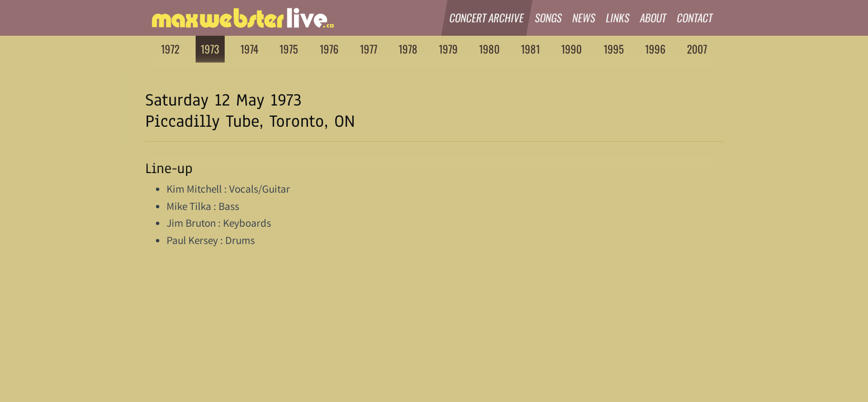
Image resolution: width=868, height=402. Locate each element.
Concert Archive (487, 18)
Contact (695, 18)
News (584, 18)
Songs (549, 18)
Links (618, 18)
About (653, 18)
